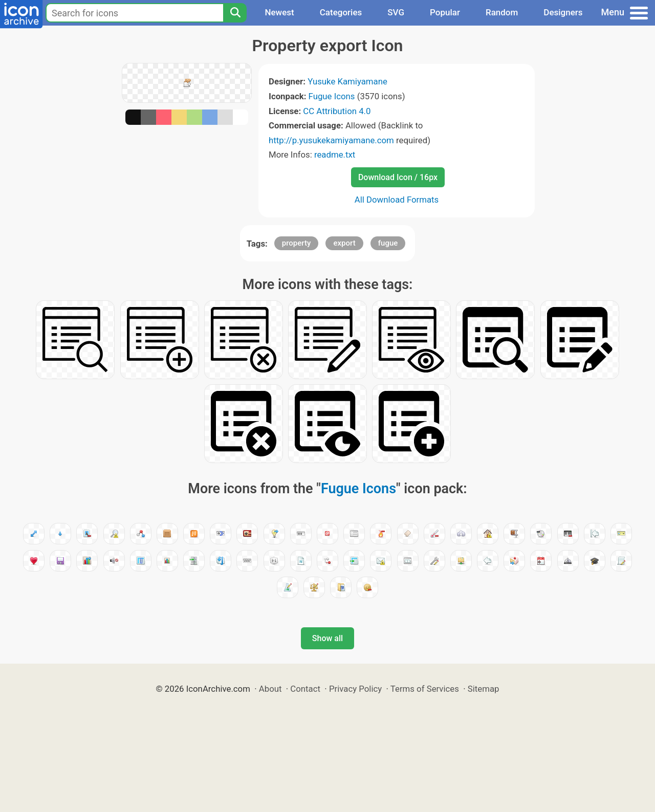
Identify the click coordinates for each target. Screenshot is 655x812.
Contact (305, 689)
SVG (396, 12)
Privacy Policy (355, 689)
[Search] (235, 13)
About (270, 689)
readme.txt (335, 155)
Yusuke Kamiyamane (347, 81)
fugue (388, 243)
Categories (341, 12)
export (344, 243)
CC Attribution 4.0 (337, 111)
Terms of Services (425, 689)
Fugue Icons (332, 96)
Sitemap (484, 689)
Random (502, 12)
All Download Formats (397, 200)
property (297, 243)
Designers (563, 12)
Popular (445, 12)
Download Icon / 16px (398, 177)
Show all (327, 638)
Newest (279, 12)
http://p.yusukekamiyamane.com (331, 140)
